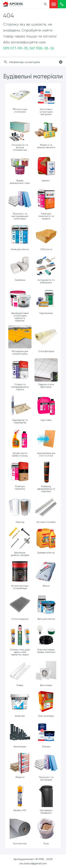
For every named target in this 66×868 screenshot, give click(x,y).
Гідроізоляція (46, 313)
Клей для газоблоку (20, 488)
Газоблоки (20, 280)
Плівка (20, 685)
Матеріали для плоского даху (20, 353)
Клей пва (20, 716)
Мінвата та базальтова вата (46, 146)
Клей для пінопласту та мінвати (46, 216)
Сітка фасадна (46, 351)
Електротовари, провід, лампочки (46, 651)
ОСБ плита (46, 249)
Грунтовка (46, 420)
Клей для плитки (20, 249)
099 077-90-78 (15, 48)
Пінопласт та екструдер (46, 778)
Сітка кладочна (20, 619)
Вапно (46, 586)
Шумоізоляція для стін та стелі (46, 454)
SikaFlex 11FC (20, 810)
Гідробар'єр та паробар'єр (20, 421)
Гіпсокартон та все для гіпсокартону (20, 147)
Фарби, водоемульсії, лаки (20, 182)
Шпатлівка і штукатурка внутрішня (46, 112)
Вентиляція (46, 685)
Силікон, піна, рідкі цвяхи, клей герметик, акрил (20, 652)
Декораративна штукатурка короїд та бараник (20, 317)
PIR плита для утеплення (20, 111)
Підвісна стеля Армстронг (46, 386)
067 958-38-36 (42, 48)
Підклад (20, 522)
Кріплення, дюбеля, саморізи (20, 554)
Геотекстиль (20, 844)
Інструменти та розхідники (46, 281)
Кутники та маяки (46, 522)
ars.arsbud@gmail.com (33, 863)
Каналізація (20, 747)
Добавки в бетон (46, 553)
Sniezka (46, 747)
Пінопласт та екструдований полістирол (20, 216)
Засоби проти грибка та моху (20, 454)
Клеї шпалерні (46, 716)
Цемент (46, 181)
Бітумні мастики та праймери (20, 587)
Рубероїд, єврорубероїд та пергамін (46, 489)
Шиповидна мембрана (46, 812)
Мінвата (20, 777)
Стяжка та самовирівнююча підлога (20, 387)
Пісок (46, 844)
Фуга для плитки (46, 619)
